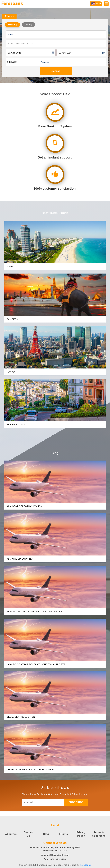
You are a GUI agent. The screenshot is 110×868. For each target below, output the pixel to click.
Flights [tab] (9, 16)
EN (96, 4)
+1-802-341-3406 (55, 859)
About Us (11, 834)
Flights (63, 834)
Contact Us (29, 834)
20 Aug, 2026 (65, 53)
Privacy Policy (81, 834)
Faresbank (86, 865)
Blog (46, 834)
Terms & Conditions (99, 834)
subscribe (76, 802)
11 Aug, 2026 (15, 53)
